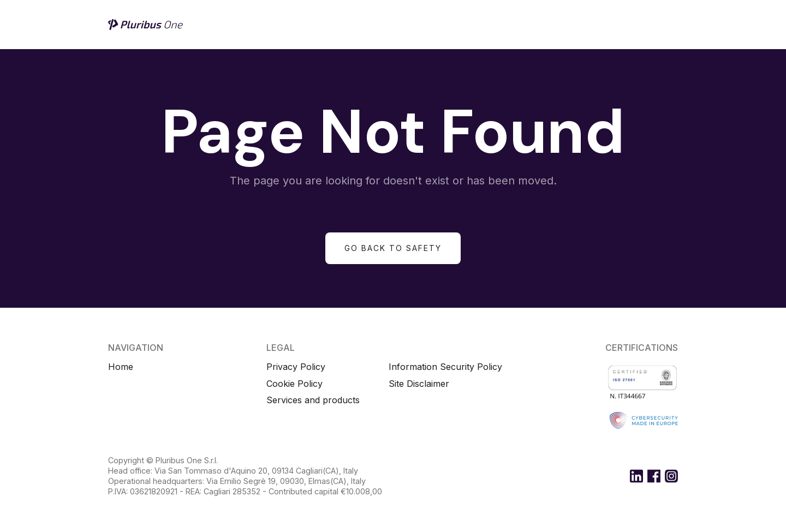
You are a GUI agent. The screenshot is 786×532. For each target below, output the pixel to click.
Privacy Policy (296, 367)
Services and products (313, 400)
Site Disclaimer (419, 384)
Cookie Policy (294, 384)
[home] (146, 25)
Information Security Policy (445, 367)
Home (121, 367)
